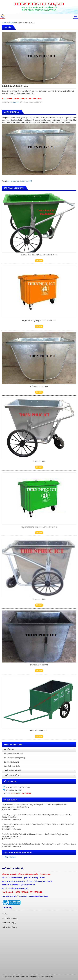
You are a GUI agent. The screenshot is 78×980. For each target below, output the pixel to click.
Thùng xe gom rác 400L (39, 386)
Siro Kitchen (10, 857)
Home (4, 22)
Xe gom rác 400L (39, 461)
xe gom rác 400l (26, 181)
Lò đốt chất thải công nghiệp (15, 758)
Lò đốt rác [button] (39, 749)
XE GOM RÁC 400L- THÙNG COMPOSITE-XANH (39, 255)
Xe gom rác (15, 102)
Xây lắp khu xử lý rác (12, 766)
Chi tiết (39, 261)
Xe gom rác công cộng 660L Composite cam (39, 320)
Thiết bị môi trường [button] (39, 771)
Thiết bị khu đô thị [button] (39, 775)
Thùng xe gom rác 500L (39, 665)
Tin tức (4, 914)
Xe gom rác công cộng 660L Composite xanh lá (39, 527)
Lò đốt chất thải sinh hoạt (14, 754)
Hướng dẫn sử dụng (9, 927)
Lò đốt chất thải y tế (12, 762)
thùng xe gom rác (13, 181)
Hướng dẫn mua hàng (10, 918)
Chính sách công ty (9, 923)
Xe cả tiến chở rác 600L (39, 730)
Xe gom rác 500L (39, 599)
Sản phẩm (12, 22)
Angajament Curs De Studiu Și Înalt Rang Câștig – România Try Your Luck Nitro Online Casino (39, 844)
